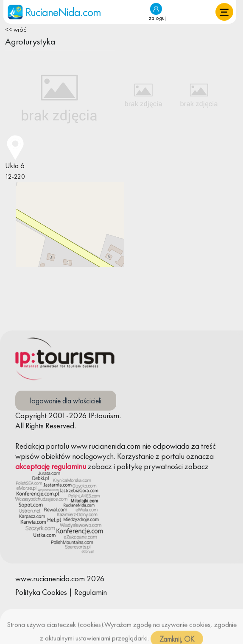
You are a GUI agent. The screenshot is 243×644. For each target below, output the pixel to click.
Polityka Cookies (41, 592)
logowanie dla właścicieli (66, 401)
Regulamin (91, 592)
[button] (224, 12)
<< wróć (16, 30)
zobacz (100, 466)
